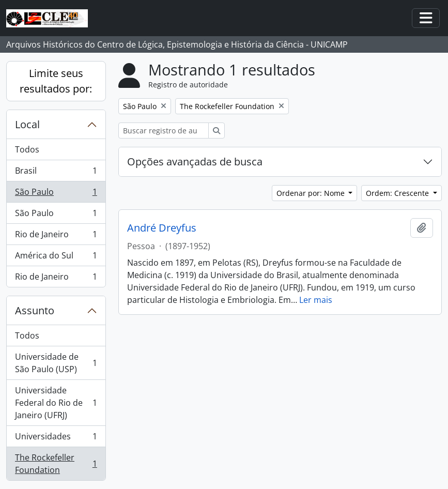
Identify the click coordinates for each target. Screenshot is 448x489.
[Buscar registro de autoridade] (164, 131)
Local (27, 124)
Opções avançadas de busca (195, 162)
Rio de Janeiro (56, 236)
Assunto (35, 310)
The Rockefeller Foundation (56, 464)
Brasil (56, 173)
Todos (27, 149)
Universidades (56, 439)
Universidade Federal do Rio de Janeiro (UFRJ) (56, 403)
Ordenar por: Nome (312, 193)
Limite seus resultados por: (56, 81)
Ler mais (316, 300)
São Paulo (56, 194)
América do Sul (56, 258)
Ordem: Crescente (398, 193)
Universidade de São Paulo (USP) (56, 363)
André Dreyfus (162, 228)
